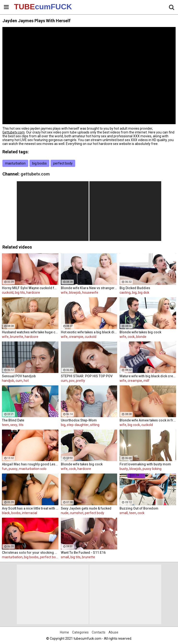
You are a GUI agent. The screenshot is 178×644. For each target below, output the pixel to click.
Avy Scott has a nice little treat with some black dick (30, 508)
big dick (144, 293)
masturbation (15, 163)
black (6, 513)
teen (5, 425)
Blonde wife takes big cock (140, 332)
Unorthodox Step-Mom (79, 420)
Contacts (99, 632)
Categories (80, 632)
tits (21, 425)
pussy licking (152, 469)
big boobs (39, 163)
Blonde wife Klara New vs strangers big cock (89, 288)
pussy (13, 469)
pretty (80, 381)
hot (26, 381)
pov (72, 381)
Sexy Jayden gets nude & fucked (86, 508)
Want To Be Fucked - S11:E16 (83, 553)
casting (125, 293)
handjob (8, 381)
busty (124, 469)
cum (19, 381)
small (124, 513)
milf (146, 381)
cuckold (8, 293)
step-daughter (78, 425)
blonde (141, 337)
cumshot (77, 513)
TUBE (27, 7)
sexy (14, 425)
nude (65, 513)
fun (5, 469)
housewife (90, 293)
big (134, 293)
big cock (134, 425)
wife (64, 293)
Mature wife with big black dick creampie (148, 376)
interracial (30, 513)
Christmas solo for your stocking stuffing (30, 553)
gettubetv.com (35, 174)
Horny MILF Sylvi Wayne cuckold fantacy (30, 288)
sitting (95, 425)
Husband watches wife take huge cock (30, 332)
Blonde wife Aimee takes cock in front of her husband (148, 420)
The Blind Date (13, 420)
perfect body (63, 163)
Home (64, 632)
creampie (76, 337)
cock (131, 337)
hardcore (33, 293)
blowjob (75, 293)
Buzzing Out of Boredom (139, 508)
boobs (16, 513)
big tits (20, 293)
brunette (17, 337)
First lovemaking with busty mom (145, 464)
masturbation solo (33, 469)
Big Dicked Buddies (135, 288)
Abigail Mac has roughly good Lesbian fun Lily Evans (30, 464)
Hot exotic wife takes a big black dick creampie (89, 332)
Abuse (113, 632)
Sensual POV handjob (19, 376)
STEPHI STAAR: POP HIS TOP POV (87, 376)
